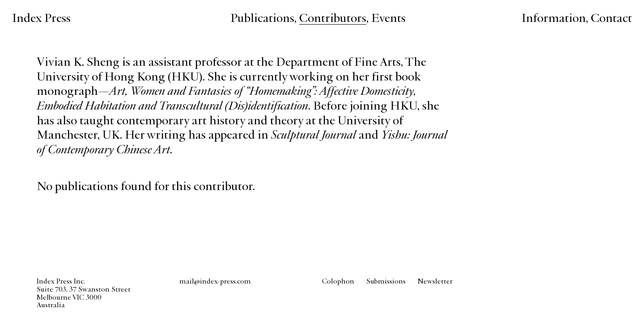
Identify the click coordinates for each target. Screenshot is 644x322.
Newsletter (435, 282)
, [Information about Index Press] (556, 19)
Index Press (41, 19)
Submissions (386, 282)
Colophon (338, 282)
